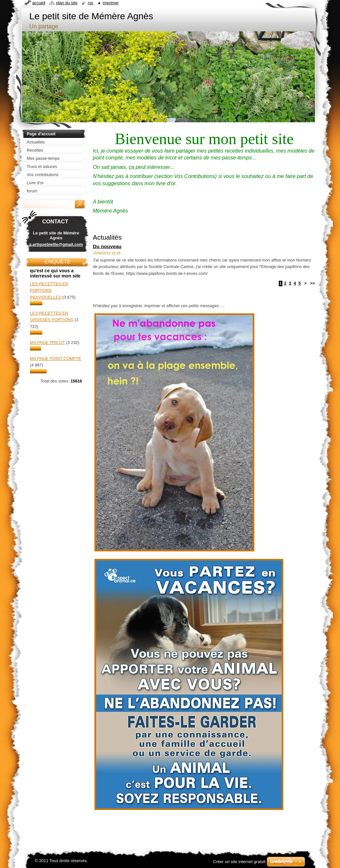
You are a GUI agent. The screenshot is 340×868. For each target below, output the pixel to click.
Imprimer (111, 3)
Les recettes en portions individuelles (49, 291)
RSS (90, 3)
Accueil (39, 3)
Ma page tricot (47, 343)
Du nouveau (107, 246)
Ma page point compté (56, 359)
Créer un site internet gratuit (239, 862)
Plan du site (67, 3)
